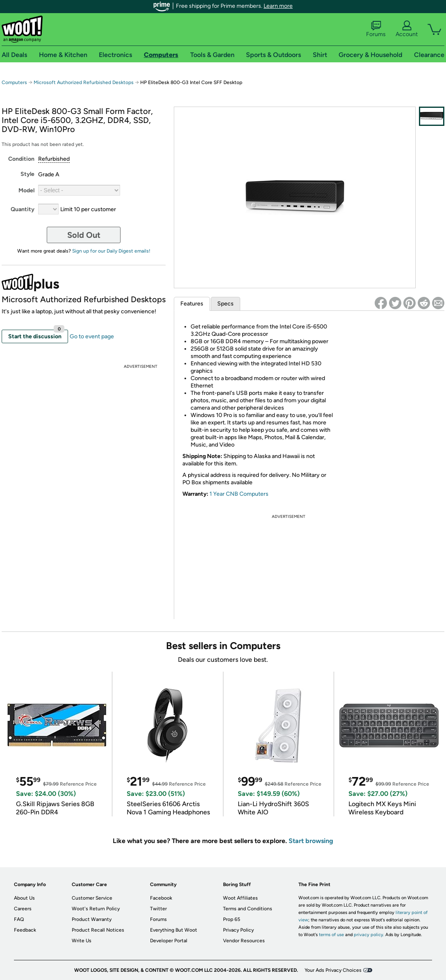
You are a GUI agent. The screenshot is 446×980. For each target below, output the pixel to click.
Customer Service (92, 898)
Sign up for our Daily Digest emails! (111, 251)
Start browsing (311, 841)
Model (26, 190)
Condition (21, 159)
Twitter (158, 909)
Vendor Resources (244, 941)
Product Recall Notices (98, 930)
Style (27, 174)
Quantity (23, 209)
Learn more (278, 6)
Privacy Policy (238, 930)
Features (192, 304)
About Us (24, 898)
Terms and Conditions (248, 909)
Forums (376, 29)
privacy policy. (369, 935)
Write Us (82, 941)
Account (407, 29)
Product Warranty (92, 919)
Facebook (161, 898)
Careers (23, 909)
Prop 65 (232, 919)
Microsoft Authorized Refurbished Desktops (84, 82)
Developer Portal (169, 941)
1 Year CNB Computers (239, 494)
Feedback (25, 930)
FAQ (19, 919)
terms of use (331, 935)
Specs (225, 304)
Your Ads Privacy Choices (333, 970)
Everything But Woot (174, 930)
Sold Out (84, 235)
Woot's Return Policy (96, 909)
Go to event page (92, 336)
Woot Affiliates (240, 898)
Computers (14, 82)
